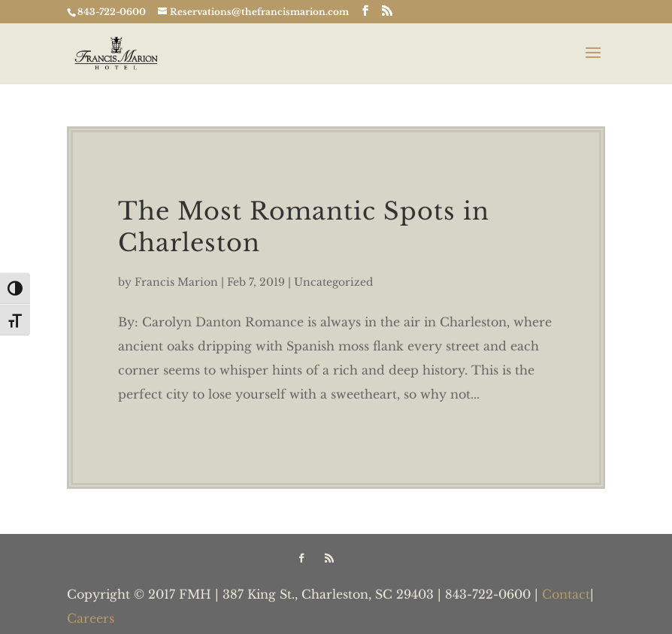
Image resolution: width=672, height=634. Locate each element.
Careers (91, 618)
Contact (566, 594)
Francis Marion (176, 282)
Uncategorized (333, 282)
